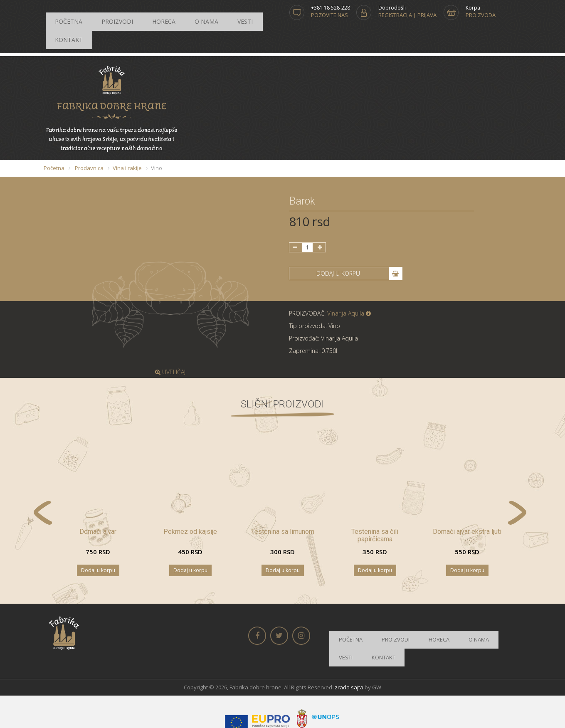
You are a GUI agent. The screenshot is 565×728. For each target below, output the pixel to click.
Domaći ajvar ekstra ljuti (467, 504)
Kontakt (212, 15)
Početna (62, 15)
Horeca (129, 15)
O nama (159, 15)
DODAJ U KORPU (359, 246)
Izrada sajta (348, 645)
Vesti (184, 15)
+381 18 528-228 (331, 8)
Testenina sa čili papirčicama (375, 507)
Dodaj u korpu (98, 542)
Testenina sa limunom (283, 504)
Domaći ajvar (98, 504)
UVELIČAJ (170, 344)
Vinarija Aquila (349, 285)
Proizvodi (96, 15)
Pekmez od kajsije (190, 504)
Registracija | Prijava (407, 15)
